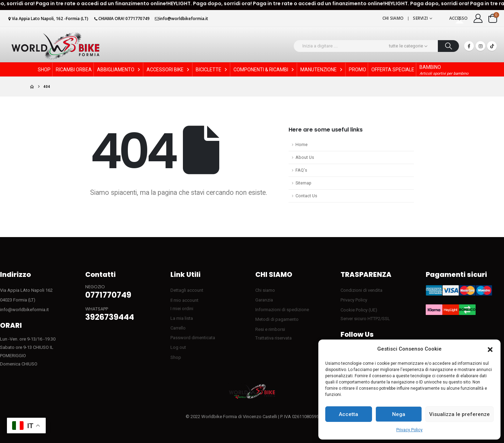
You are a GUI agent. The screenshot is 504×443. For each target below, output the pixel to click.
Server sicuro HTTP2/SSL (365, 319)
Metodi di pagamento (277, 319)
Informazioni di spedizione (282, 310)
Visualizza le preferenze (459, 414)
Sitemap (303, 183)
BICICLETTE (212, 70)
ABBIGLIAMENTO (119, 70)
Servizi (420, 18)
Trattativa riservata (273, 338)
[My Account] (478, 18)
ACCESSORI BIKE (169, 70)
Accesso (459, 18)
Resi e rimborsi (270, 329)
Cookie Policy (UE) (359, 310)
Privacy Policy (409, 430)
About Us (305, 157)
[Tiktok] (492, 46)
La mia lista (182, 318)
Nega (399, 414)
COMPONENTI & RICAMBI (264, 70)
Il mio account (184, 300)
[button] (490, 349)
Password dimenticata (193, 338)
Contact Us (306, 196)
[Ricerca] (448, 46)
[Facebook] (469, 46)
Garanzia (264, 300)
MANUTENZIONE (322, 70)
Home (302, 144)
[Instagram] (480, 46)
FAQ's (301, 170)
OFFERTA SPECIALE (393, 70)
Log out (178, 347)
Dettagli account (187, 290)
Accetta (348, 414)
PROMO (357, 70)
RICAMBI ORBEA (74, 70)
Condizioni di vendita (361, 290)
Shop (176, 357)
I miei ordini (182, 309)
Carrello (178, 328)
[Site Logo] (55, 46)
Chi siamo (393, 18)
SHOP (44, 70)
